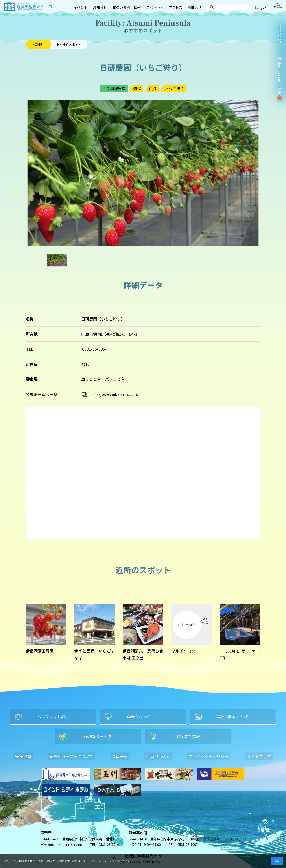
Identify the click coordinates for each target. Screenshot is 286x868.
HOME (37, 44)
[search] (228, 7)
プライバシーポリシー (96, 861)
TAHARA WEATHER (280, 50)
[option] (143, 173)
